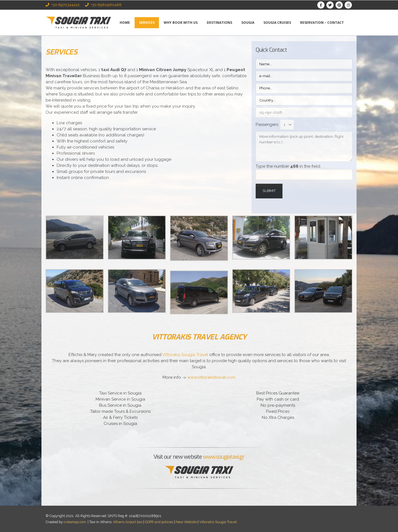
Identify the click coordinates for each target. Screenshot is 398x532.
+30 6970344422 (63, 5)
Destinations (219, 23)
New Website (186, 522)
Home (125, 23)
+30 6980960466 (103, 5)
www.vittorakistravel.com (211, 377)
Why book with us (181, 23)
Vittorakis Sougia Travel (185, 355)
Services (147, 23)
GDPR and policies (159, 522)
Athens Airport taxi (128, 522)
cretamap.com (75, 522)
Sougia (248, 23)
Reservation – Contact (322, 23)
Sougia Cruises (277, 23)
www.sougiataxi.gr (224, 457)
